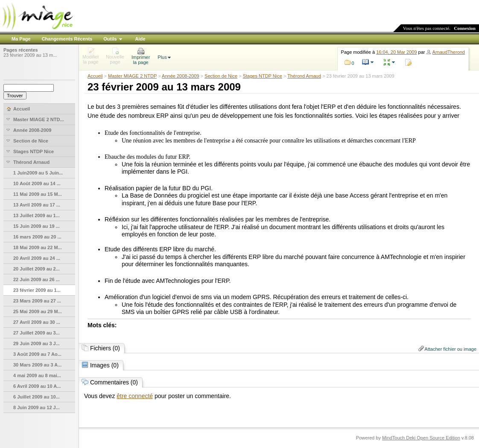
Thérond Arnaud (304, 76)
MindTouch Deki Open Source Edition (421, 438)
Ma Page (21, 39)
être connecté (135, 396)
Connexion (465, 28)
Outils (110, 39)
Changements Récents (67, 39)
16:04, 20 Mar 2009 (396, 52)
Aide (140, 39)
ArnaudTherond (449, 52)
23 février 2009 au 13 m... (30, 55)
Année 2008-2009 (180, 76)
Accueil (95, 76)
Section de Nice (221, 76)
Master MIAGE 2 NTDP (132, 76)
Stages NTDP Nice (263, 76)
